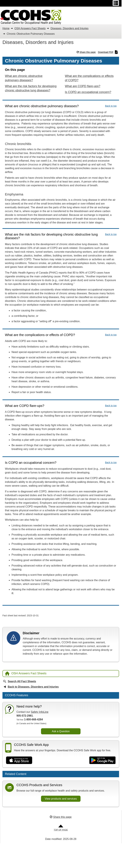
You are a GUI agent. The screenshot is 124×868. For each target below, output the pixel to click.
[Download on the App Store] (19, 760)
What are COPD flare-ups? (83, 86)
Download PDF (108, 52)
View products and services (61, 799)
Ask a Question (61, 731)
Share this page (86, 52)
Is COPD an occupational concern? (88, 92)
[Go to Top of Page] (61, 828)
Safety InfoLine (40, 712)
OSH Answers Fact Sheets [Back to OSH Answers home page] (26, 673)
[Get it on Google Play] (102, 760)
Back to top (111, 106)
